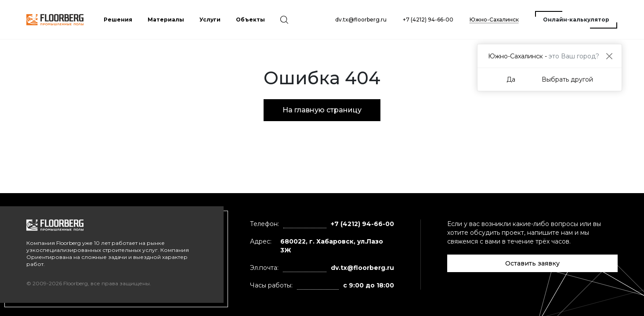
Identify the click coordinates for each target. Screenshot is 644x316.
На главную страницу (322, 110)
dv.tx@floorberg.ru (361, 20)
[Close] (609, 56)
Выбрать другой (567, 79)
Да (511, 79)
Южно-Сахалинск (494, 20)
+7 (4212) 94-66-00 (428, 20)
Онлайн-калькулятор (576, 20)
